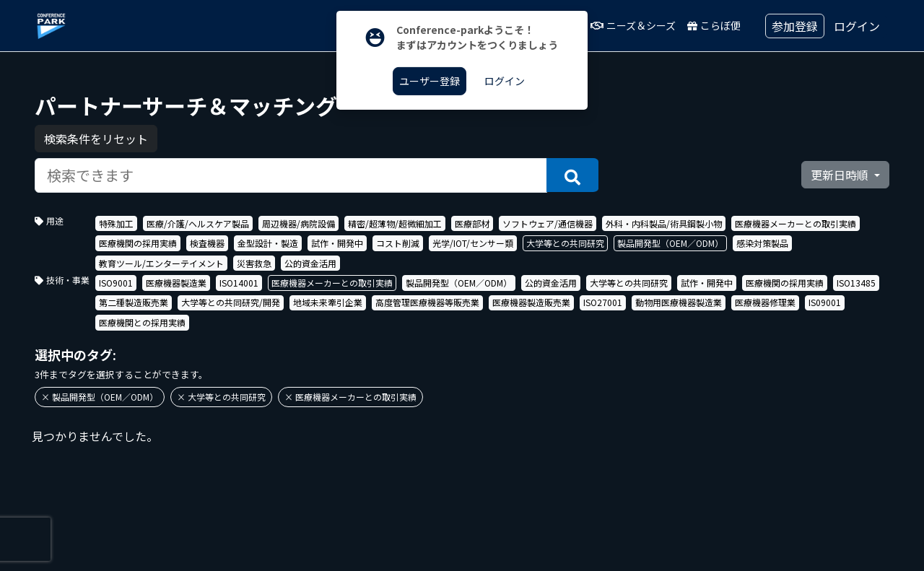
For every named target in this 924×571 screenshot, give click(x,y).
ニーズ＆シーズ (633, 25)
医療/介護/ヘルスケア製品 (198, 223)
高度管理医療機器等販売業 (427, 302)
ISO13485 (856, 283)
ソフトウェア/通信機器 (548, 223)
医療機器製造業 (176, 283)
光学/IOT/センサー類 (473, 243)
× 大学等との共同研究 (221, 397)
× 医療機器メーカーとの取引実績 (350, 397)
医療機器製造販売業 (531, 302)
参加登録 (795, 26)
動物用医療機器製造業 (679, 302)
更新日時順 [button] (841, 175)
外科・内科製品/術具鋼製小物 (664, 223)
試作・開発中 (337, 243)
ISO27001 (603, 302)
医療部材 (472, 223)
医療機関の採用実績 (138, 243)
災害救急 (254, 263)
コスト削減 (398, 243)
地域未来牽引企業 (328, 302)
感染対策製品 (762, 243)
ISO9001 (116, 283)
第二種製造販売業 (134, 302)
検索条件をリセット (96, 139)
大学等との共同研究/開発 (231, 302)
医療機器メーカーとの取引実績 (796, 223)
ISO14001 (239, 283)
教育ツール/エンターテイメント (161, 263)
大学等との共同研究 (565, 243)
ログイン (857, 26)
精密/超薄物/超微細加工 (395, 223)
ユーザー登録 (430, 81)
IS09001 (825, 302)
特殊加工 (116, 223)
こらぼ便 (714, 25)
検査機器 (207, 243)
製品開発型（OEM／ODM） (670, 243)
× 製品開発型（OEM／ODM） (100, 397)
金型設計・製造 (268, 243)
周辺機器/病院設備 (298, 223)
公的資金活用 (310, 263)
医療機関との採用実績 (142, 322)
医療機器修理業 (765, 302)
